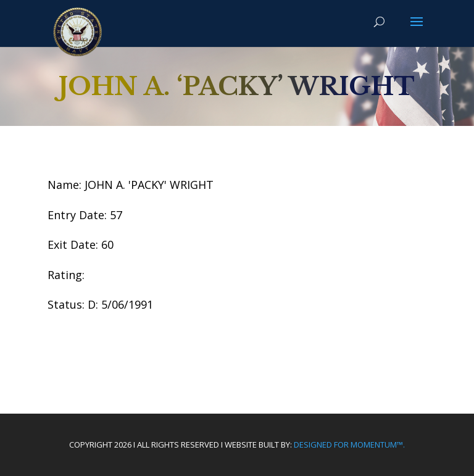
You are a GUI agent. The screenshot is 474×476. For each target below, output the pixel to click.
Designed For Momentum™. (349, 445)
